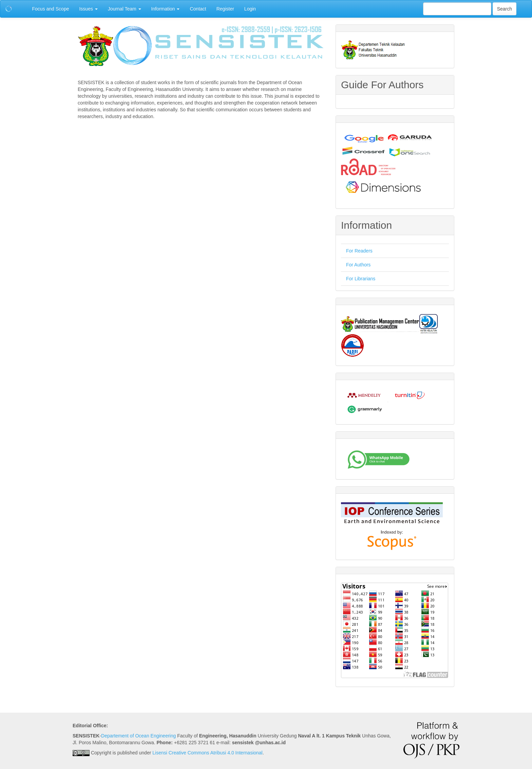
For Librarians (361, 279)
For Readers (359, 251)
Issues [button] (88, 9)
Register (225, 9)
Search (505, 9)
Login (250, 9)
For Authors (358, 265)
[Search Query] (457, 9)
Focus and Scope (51, 9)
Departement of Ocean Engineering (138, 736)
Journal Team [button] (125, 9)
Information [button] (166, 9)
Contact (198, 9)
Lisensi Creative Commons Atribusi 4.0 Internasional (207, 753)
